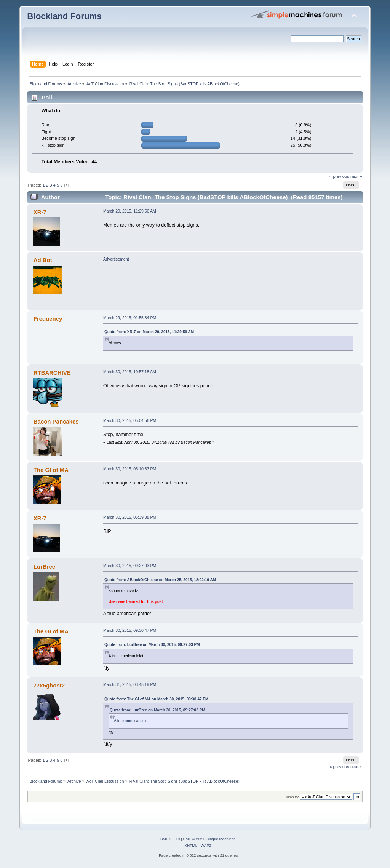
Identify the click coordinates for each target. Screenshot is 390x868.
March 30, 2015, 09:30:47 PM (130, 630)
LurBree (44, 567)
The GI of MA (51, 470)
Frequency (48, 319)
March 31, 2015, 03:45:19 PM (130, 684)
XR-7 (40, 212)
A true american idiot (131, 721)
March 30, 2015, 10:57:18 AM (130, 372)
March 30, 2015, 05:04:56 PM (130, 420)
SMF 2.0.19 (170, 839)
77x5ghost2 (49, 685)
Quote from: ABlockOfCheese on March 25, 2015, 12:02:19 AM (160, 580)
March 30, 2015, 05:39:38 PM (130, 517)
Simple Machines (221, 839)
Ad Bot (43, 260)
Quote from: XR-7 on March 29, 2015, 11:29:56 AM (149, 332)
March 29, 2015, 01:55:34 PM (130, 318)
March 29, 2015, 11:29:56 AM (130, 211)
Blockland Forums (64, 16)
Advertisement (116, 259)
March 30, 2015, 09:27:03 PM (130, 566)
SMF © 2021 (194, 839)
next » (356, 176)
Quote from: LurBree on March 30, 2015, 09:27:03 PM (152, 645)
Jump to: (292, 797)
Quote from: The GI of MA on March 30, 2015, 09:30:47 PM (157, 699)
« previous (339, 176)
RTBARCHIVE (52, 373)
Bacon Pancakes (56, 421)
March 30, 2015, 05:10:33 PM (130, 469)
